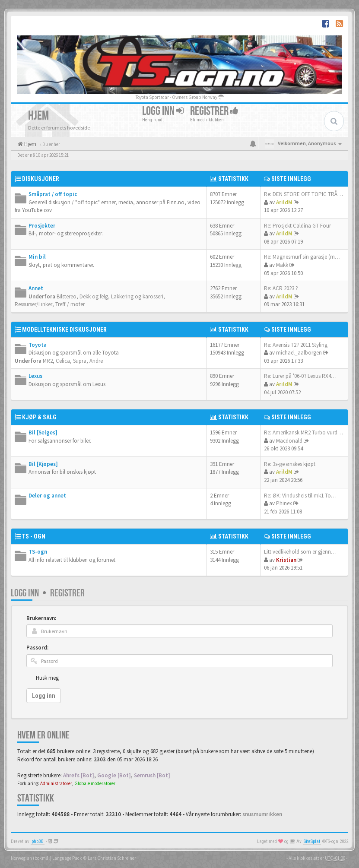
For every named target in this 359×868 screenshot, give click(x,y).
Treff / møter (70, 304)
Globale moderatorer (95, 783)
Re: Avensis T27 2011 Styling (296, 345)
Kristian (286, 560)
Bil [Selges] (43, 432)
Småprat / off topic (53, 194)
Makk (282, 265)
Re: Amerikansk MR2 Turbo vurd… (303, 432)
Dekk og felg (94, 296)
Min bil (37, 257)
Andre (96, 361)
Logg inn (163, 111)
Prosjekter (42, 226)
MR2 (48, 361)
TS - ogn (34, 536)
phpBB (38, 841)
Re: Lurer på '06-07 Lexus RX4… (300, 376)
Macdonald (289, 441)
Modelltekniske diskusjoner (64, 329)
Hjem (30, 144)
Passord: (37, 648)
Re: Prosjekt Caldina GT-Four (297, 226)
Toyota (38, 345)
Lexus (35, 376)
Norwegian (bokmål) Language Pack (46, 858)
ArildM (284, 202)
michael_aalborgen (299, 353)
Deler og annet (47, 496)
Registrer (214, 111)
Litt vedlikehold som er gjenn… (300, 552)
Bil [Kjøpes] (43, 464)
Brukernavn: (41, 618)
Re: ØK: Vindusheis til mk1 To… (300, 496)
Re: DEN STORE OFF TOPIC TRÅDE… (307, 194)
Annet (36, 288)
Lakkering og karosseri (137, 296)
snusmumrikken (262, 814)
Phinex (284, 503)
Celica (63, 361)
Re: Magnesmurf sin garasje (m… (302, 257)
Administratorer (56, 783)
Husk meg (47, 678)
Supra (80, 361)
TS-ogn (38, 552)
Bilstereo (67, 296)
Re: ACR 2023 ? (281, 288)
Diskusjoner (41, 179)
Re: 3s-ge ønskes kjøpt (290, 464)
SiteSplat (312, 841)
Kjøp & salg (39, 417)
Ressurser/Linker (33, 304)
